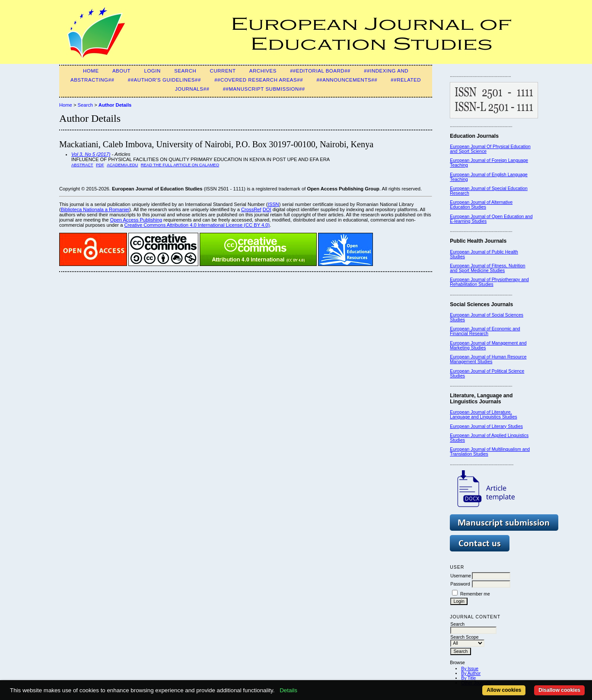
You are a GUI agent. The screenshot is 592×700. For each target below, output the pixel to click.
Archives (263, 71)
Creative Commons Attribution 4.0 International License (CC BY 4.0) (197, 225)
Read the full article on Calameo (180, 165)
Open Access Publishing (136, 220)
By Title (468, 678)
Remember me (475, 594)
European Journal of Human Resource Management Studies (488, 359)
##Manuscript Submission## (264, 89)
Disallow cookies (559, 690)
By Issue (470, 669)
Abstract (82, 165)
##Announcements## (347, 80)
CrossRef (251, 209)
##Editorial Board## (320, 71)
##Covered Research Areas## (259, 80)
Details (288, 690)
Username (461, 576)
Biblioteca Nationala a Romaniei (95, 209)
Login (152, 71)
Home (91, 71)
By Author (471, 673)
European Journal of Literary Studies (486, 426)
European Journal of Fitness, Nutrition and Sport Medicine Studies (487, 268)
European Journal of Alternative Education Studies (481, 205)
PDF (100, 165)
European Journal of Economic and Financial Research (485, 331)
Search (185, 71)
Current (223, 71)
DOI (267, 209)
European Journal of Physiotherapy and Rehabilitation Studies (489, 282)
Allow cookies (504, 690)
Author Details (115, 105)
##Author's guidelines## (164, 80)
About (121, 71)
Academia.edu (122, 165)
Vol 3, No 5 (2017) (91, 154)
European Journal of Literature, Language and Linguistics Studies (483, 415)
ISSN (274, 204)
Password (460, 584)
